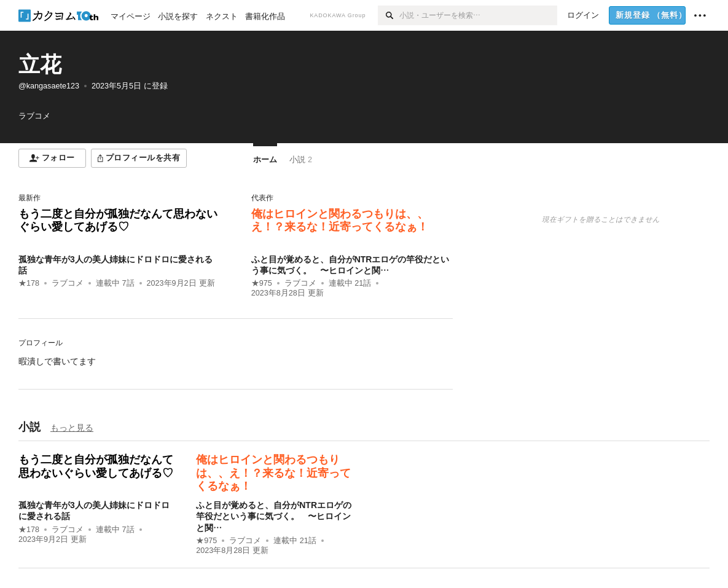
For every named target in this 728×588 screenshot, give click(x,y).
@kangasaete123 (49, 86)
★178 (29, 283)
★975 (262, 283)
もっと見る (72, 428)
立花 (40, 64)
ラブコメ (68, 283)
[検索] (389, 15)
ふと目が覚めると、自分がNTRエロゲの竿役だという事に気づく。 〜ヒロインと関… (274, 516)
